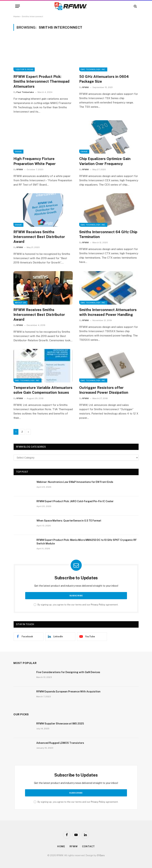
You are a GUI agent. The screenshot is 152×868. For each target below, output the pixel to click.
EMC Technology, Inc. (93, 69)
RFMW (85, 87)
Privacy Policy (98, 605)
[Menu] (18, 6)
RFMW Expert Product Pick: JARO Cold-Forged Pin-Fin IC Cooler (75, 501)
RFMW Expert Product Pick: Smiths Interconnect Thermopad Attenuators (41, 81)
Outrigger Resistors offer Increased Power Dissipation (104, 390)
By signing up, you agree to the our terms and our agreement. (76, 605)
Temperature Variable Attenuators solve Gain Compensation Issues (43, 390)
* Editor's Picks (24, 69)
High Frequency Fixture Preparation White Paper (35, 161)
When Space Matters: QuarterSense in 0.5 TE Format (69, 521)
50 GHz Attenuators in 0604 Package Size (104, 79)
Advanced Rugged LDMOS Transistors (60, 743)
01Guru (101, 855)
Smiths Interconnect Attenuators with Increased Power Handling (108, 312)
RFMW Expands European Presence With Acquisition (68, 692)
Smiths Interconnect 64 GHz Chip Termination (108, 234)
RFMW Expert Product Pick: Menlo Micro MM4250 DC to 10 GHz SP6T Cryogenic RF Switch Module (87, 542)
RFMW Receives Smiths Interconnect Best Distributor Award (39, 237)
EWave (18, 152)
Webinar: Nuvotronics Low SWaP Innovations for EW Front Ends (75, 482)
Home (17, 16)
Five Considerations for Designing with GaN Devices (68, 672)
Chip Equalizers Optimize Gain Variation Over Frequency (105, 161)
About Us (20, 303)
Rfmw (74, 846)
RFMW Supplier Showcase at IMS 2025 (60, 724)
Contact (88, 846)
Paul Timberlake (25, 92)
